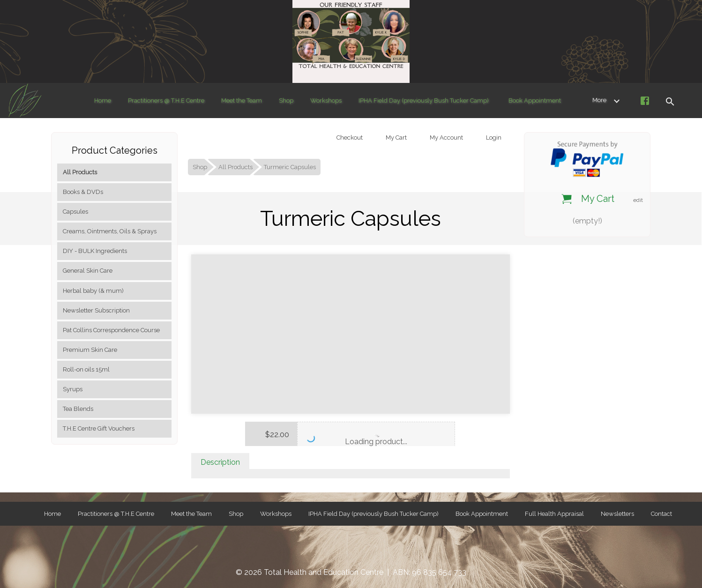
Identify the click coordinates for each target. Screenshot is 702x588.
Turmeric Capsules (290, 167)
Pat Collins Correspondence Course (111, 330)
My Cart (396, 138)
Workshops (326, 100)
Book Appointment (535, 100)
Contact (661, 514)
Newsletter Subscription (96, 310)
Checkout (349, 138)
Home (103, 100)
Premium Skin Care (90, 350)
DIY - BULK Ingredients (95, 251)
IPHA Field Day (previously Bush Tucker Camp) (424, 100)
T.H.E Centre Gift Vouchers (99, 428)
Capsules (75, 212)
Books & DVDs (83, 192)
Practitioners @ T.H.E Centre (166, 100)
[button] (670, 100)
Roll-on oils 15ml (86, 369)
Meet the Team (242, 100)
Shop (286, 100)
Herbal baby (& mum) (93, 291)
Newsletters (617, 514)
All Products (80, 172)
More (608, 100)
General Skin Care (88, 271)
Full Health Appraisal (554, 514)
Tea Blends (78, 409)
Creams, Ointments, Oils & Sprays (110, 231)
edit (638, 200)
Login (493, 138)
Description (220, 462)
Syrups (73, 389)
